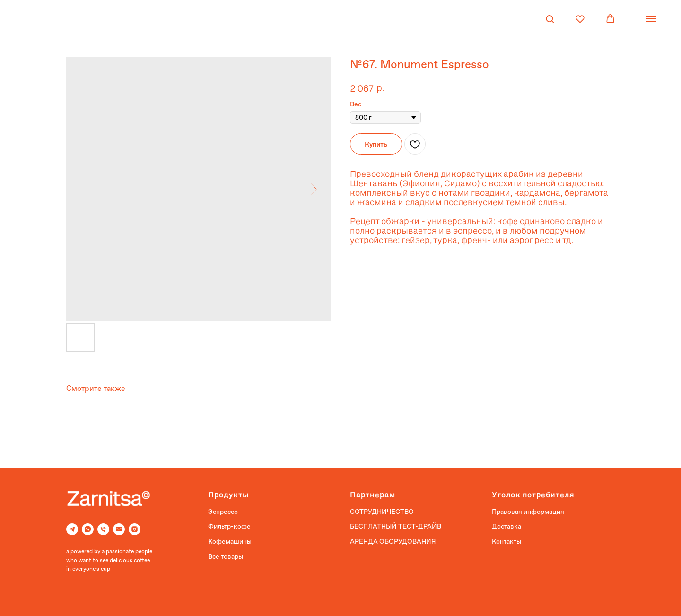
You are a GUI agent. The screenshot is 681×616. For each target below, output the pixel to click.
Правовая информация (528, 512)
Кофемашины (230, 541)
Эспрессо (223, 512)
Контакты (506, 541)
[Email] (119, 529)
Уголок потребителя (533, 494)
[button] (550, 19)
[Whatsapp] (88, 529)
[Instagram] (135, 529)
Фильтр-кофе (229, 526)
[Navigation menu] (651, 19)
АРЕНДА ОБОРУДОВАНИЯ (393, 541)
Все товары (226, 556)
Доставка (506, 526)
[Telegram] (72, 529)
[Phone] (103, 529)
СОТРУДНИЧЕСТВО (382, 512)
